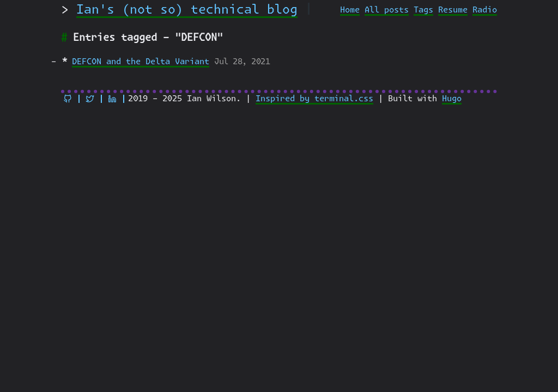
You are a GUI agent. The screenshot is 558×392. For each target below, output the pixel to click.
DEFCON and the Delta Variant (141, 62)
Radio (485, 10)
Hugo (452, 99)
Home (350, 10)
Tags (423, 10)
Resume (453, 10)
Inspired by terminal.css (314, 99)
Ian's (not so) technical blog (187, 10)
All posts (387, 10)
